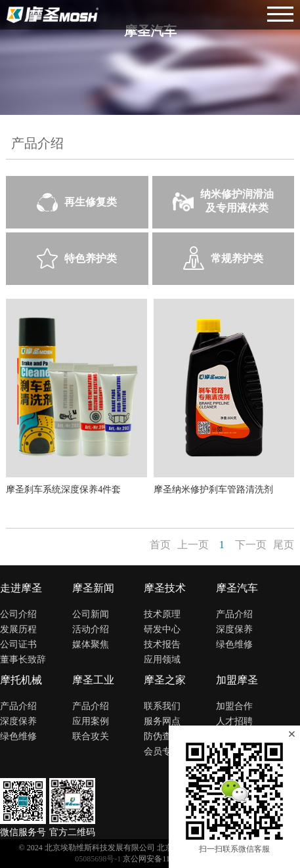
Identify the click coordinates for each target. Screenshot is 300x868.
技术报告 (162, 644)
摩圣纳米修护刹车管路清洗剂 (213, 489)
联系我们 (162, 706)
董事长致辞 (23, 660)
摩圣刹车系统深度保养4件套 (63, 489)
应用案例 (91, 721)
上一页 (193, 545)
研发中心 (162, 629)
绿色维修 (234, 644)
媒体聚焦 (91, 644)
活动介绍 (91, 629)
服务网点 (162, 721)
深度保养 (234, 629)
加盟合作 (234, 706)
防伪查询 (162, 736)
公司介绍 (18, 614)
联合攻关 (91, 736)
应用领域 (162, 660)
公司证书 (18, 644)
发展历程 (18, 629)
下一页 (251, 545)
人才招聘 (234, 721)
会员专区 (162, 751)
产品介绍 (234, 614)
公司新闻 (91, 614)
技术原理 (162, 614)
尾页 (284, 545)
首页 (160, 545)
